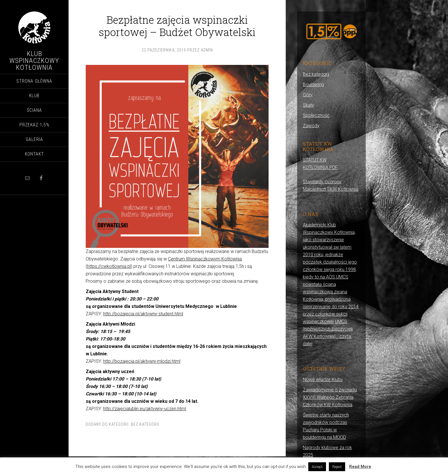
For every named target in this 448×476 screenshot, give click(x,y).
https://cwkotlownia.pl (109, 266)
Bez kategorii (145, 424)
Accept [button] (317, 467)
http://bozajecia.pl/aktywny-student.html (143, 314)
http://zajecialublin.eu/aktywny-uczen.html (145, 409)
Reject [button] (337, 467)
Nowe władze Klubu (323, 380)
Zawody (311, 126)
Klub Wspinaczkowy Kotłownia (34, 61)
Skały (308, 105)
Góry (308, 95)
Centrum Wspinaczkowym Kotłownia (205, 259)
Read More (360, 467)
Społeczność (316, 115)
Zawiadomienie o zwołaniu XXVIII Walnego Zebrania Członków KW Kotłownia (330, 397)
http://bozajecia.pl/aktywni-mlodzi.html (142, 361)
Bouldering (313, 84)
